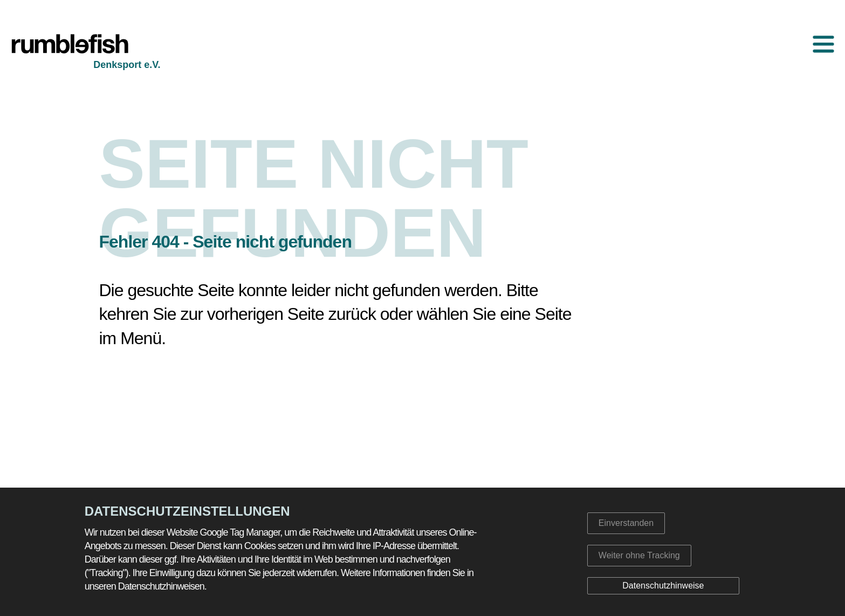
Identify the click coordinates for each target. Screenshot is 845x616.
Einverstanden (626, 523)
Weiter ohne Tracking (639, 555)
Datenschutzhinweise (663, 586)
